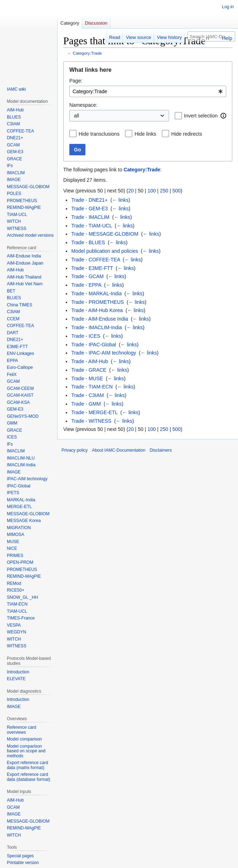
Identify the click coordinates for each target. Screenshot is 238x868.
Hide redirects (187, 134)
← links (120, 200)
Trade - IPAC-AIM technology (103, 353)
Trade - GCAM (87, 276)
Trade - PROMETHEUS (97, 302)
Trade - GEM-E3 (89, 209)
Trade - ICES (86, 336)
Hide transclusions (99, 134)
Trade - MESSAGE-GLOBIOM (105, 234)
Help (227, 38)
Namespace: (83, 105)
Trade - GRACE (89, 370)
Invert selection (201, 116)
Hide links (145, 134)
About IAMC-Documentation (118, 450)
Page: (76, 81)
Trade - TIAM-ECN (92, 387)
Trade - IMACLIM (90, 217)
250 (164, 191)
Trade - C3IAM (87, 395)
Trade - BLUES (88, 242)
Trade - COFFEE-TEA (95, 260)
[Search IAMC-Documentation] (211, 36)
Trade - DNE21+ (89, 200)
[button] (223, 116)
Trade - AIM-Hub (90, 361)
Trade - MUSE (87, 378)
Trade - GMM (86, 404)
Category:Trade (87, 53)
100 (152, 191)
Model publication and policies (105, 251)
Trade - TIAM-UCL (91, 226)
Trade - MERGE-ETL (94, 412)
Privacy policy (75, 450)
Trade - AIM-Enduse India (100, 319)
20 (131, 191)
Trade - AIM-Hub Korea (97, 310)
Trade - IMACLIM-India (96, 327)
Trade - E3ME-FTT (92, 268)
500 (176, 191)
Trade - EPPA (86, 285)
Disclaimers (161, 450)
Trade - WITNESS (91, 421)
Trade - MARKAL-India (96, 293)
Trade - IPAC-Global (93, 345)
